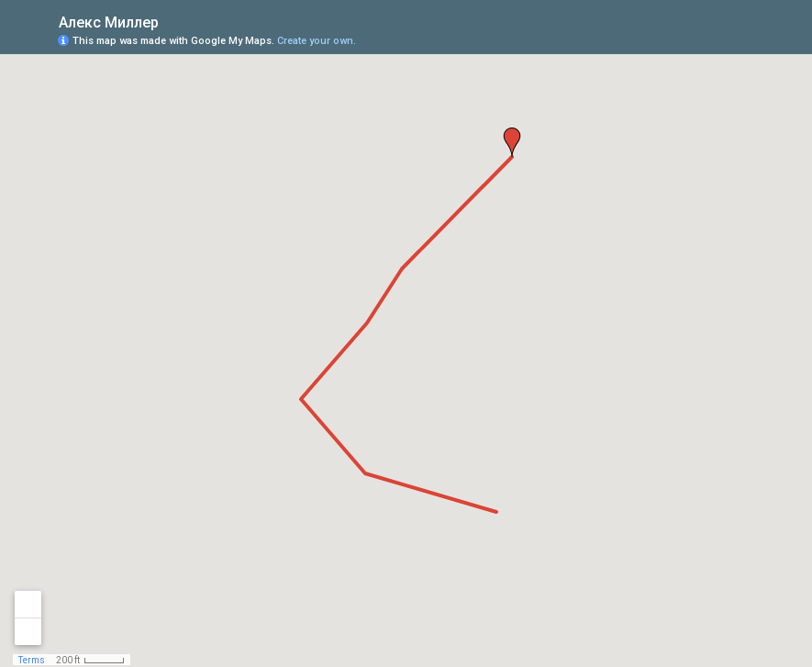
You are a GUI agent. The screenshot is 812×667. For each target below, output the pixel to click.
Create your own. (317, 41)
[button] (512, 142)
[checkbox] (173, 21)
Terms (32, 660)
